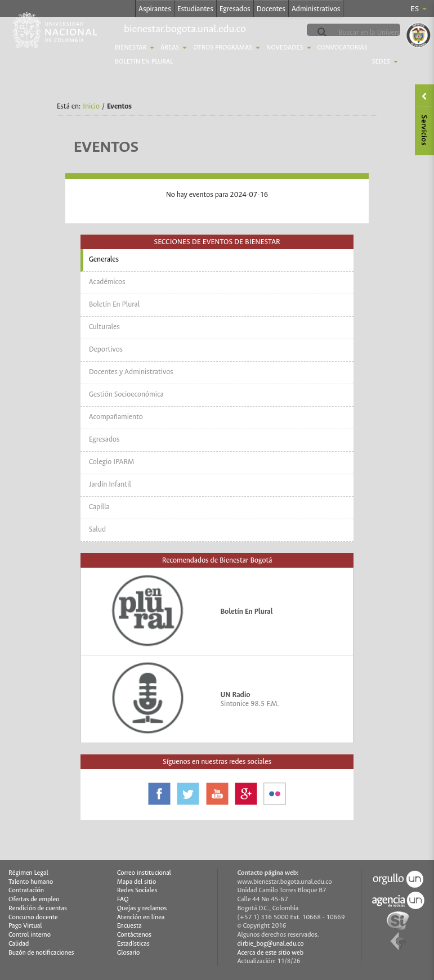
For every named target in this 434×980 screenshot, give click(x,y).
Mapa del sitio (137, 882)
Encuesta (129, 926)
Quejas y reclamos (142, 908)
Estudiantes (195, 9)
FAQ (123, 899)
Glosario (128, 953)
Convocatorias (343, 48)
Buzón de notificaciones (41, 953)
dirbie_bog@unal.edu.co (271, 944)
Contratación (26, 890)
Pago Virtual (25, 926)
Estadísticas (133, 944)
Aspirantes (155, 9)
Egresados (235, 9)
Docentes (271, 9)
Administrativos (316, 9)
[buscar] (381, 33)
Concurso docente (33, 917)
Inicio (91, 106)
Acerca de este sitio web (271, 953)
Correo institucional (144, 873)
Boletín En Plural (144, 62)
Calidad (19, 944)
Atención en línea (141, 917)
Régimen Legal (28, 873)
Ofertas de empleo (34, 899)
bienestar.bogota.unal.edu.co (185, 29)
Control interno (30, 935)
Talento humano (31, 882)
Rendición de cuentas (38, 908)
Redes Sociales (137, 890)
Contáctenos (134, 935)
